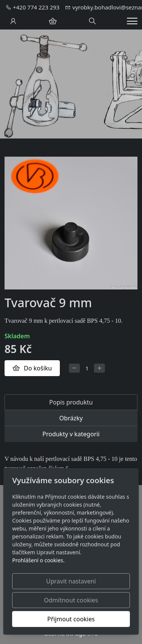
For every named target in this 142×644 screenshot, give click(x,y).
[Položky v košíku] (53, 21)
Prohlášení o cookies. (38, 560)
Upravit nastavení (71, 581)
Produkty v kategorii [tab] (71, 434)
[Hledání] (92, 21)
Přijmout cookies (71, 619)
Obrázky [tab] (71, 418)
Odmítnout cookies (71, 600)
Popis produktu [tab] (71, 402)
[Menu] (132, 21)
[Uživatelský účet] (13, 21)
